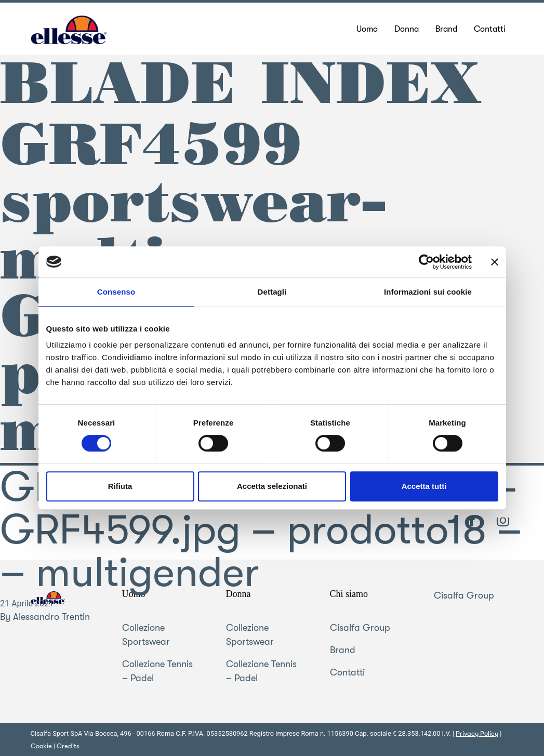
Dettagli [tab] (272, 292)
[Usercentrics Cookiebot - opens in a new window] (426, 262)
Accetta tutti (424, 486)
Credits (68, 746)
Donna (238, 594)
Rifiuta (120, 486)
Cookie (41, 746)
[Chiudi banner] (495, 262)
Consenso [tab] (116, 292)
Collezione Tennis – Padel (157, 671)
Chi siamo (349, 594)
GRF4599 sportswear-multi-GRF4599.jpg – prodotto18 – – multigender (261, 530)
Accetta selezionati (272, 486)
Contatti (347, 672)
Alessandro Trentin (51, 617)
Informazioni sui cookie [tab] (428, 292)
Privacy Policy (477, 733)
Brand (343, 650)
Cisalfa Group (360, 628)
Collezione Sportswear (146, 635)
